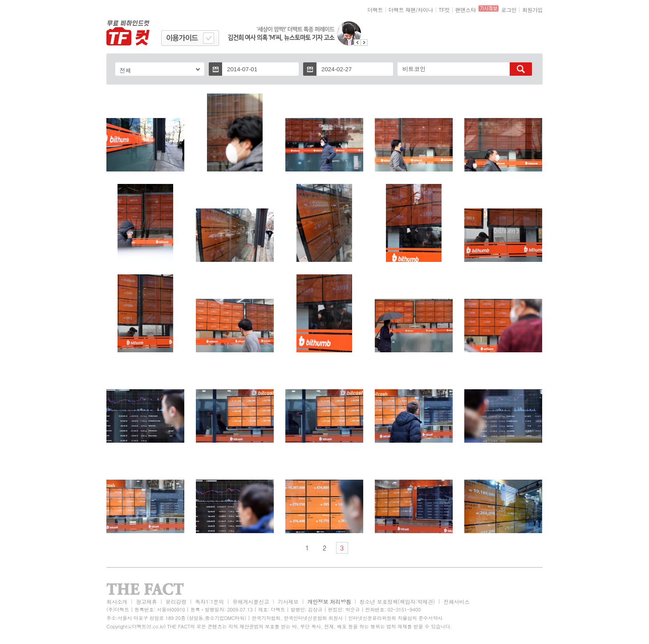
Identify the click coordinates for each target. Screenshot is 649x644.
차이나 (425, 10)
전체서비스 (456, 601)
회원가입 (532, 10)
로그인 (509, 10)
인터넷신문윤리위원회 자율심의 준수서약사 (395, 618)
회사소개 (117, 601)
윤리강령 (176, 601)
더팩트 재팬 (402, 10)
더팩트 (375, 10)
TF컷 (444, 10)
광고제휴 (146, 601)
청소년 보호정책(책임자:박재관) (397, 601)
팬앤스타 (466, 10)
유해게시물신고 (251, 601)
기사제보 (288, 601)
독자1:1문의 (209, 601)
